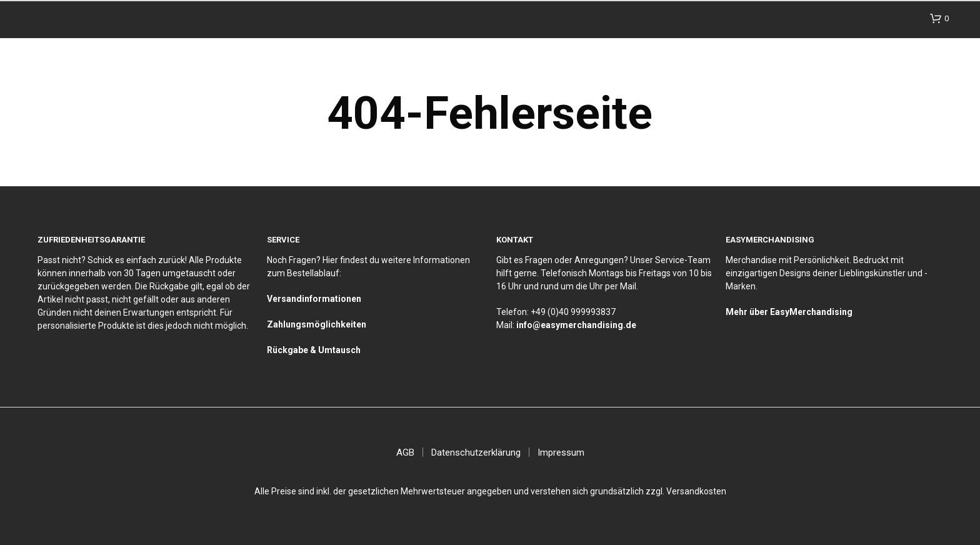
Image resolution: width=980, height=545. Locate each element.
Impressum (561, 452)
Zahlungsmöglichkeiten (317, 324)
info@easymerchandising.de (576, 325)
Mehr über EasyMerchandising (789, 312)
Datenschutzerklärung (476, 452)
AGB (405, 452)
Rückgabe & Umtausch (314, 350)
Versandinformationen (314, 299)
